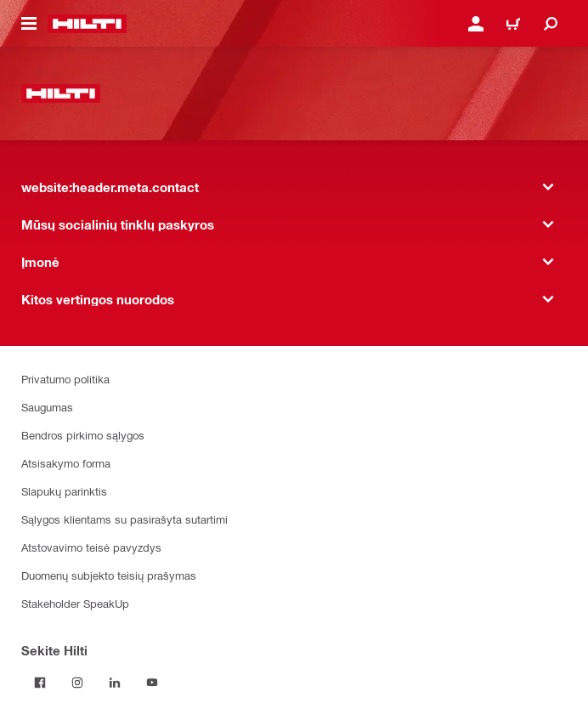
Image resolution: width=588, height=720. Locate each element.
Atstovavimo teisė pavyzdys (91, 547)
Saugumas (47, 407)
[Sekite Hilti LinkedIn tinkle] (115, 683)
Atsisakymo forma (66, 463)
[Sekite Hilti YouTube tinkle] (152, 683)
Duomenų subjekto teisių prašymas (109, 575)
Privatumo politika (65, 379)
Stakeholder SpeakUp (75, 603)
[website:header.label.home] (87, 24)
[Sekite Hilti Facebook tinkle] (40, 683)
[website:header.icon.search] (551, 24)
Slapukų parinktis (64, 491)
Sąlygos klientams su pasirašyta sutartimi (124, 519)
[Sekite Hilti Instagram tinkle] (77, 683)
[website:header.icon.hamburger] (29, 24)
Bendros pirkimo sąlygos (83, 435)
